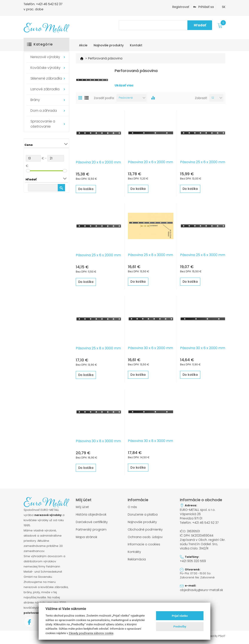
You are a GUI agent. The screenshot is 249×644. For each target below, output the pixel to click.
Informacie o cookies (144, 545)
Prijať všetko (180, 616)
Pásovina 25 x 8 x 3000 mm (150, 257)
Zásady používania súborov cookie (91, 633)
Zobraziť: (201, 100)
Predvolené (126, 100)
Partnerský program (91, 531)
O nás (132, 509)
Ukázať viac (124, 90)
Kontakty (134, 552)
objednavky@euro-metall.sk (200, 588)
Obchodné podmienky (145, 531)
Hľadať (200, 25)
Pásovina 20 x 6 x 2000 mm (98, 164)
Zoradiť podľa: (104, 100)
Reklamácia (137, 560)
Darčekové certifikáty (92, 523)
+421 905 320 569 (192, 560)
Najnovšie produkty (142, 523)
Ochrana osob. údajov (145, 538)
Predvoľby (180, 627)
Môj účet (82, 509)
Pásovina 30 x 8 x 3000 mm (98, 443)
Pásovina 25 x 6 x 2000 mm (203, 164)
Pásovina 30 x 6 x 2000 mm (150, 350)
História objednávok (91, 516)
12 (213, 100)
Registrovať (181, 7)
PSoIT (222, 638)
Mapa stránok (87, 538)
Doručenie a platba (143, 516)
